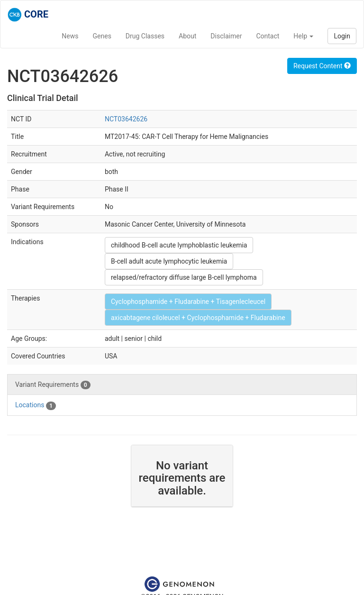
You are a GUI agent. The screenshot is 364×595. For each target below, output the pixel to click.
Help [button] (303, 36)
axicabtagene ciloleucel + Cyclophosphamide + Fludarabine (198, 318)
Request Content (322, 66)
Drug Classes (145, 36)
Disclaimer (226, 36)
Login (342, 36)
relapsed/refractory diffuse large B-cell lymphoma (184, 277)
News (70, 36)
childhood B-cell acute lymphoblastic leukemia (179, 245)
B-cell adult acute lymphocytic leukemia (169, 261)
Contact (268, 36)
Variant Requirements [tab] (53, 385)
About (187, 36)
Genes (102, 36)
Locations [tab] (36, 405)
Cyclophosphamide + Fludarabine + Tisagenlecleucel (188, 302)
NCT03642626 (126, 119)
